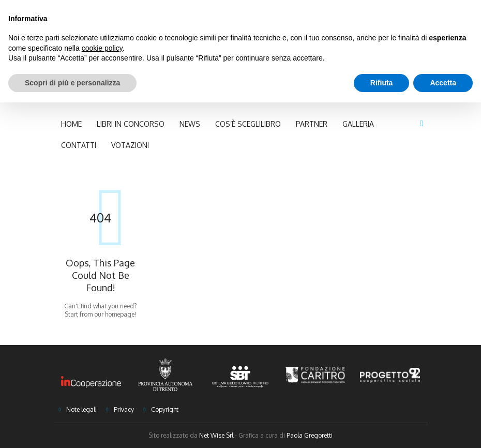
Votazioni (130, 145)
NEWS (190, 124)
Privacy (124, 409)
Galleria (358, 124)
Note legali (81, 409)
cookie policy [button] (102, 48)
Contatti (79, 145)
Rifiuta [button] (382, 83)
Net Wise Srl (216, 435)
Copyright (165, 409)
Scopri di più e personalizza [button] (72, 83)
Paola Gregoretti (310, 435)
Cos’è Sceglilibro (248, 124)
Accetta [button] (443, 83)
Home (71, 124)
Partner (312, 124)
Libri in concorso (131, 124)
